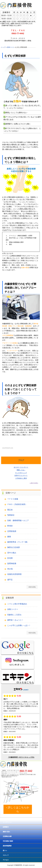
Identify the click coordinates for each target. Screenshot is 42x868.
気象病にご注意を (14, 615)
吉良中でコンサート (21, 475)
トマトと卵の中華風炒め (17, 604)
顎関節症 (11, 515)
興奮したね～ (21, 470)
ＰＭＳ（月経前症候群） (17, 504)
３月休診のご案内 (21, 478)
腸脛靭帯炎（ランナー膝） (18, 542)
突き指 (10, 569)
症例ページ (11, 493)
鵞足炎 (10, 510)
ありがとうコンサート (21, 467)
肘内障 (10, 558)
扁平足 (10, 580)
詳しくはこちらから (19, 809)
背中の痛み (12, 553)
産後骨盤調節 (7, 846)
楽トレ (5, 850)
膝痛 (9, 537)
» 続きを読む (34, 483)
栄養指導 (10, 598)
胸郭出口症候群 (14, 547)
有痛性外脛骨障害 (14, 574)
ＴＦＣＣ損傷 (13, 499)
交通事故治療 (7, 836)
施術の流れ (6, 832)
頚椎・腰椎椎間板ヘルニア (18, 520)
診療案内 (6, 827)
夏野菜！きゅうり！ (15, 620)
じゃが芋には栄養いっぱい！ (19, 625)
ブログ (21, 460)
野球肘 (10, 526)
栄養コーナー (13, 609)
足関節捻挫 (12, 531)
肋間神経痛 (12, 563)
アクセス (6, 860)
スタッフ (6, 855)
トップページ (7, 822)
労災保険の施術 (8, 841)
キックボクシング (21, 473)
